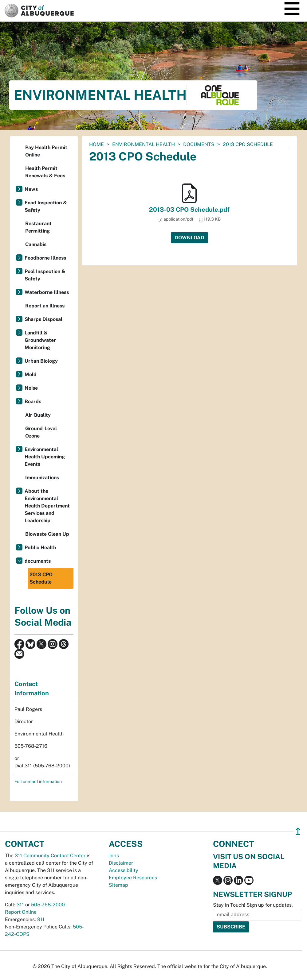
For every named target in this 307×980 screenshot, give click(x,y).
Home (96, 144)
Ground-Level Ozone (41, 432)
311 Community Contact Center (50, 856)
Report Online (21, 912)
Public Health (40, 548)
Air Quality (38, 415)
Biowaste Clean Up (47, 534)
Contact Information (32, 689)
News (31, 189)
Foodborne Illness (45, 258)
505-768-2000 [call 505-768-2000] (48, 905)
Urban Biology (41, 361)
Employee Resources (133, 878)
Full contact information (38, 781)
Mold (31, 374)
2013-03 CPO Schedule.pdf (189, 210)
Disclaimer (121, 863)
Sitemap (118, 885)
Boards (33, 401)
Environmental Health (144, 144)
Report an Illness (45, 306)
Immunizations (42, 478)
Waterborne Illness (47, 292)
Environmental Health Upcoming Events (45, 457)
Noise (31, 388)
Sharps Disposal (43, 319)
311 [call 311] (20, 905)
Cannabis (36, 244)
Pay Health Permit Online (46, 151)
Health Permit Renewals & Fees (45, 172)
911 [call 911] (41, 919)
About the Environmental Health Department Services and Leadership (47, 506)
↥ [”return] (298, 831)
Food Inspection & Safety (46, 206)
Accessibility (124, 870)
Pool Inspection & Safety (45, 275)
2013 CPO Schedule (41, 578)
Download (189, 238)
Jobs (114, 856)
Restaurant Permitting (38, 227)
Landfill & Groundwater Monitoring (40, 340)
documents (199, 144)
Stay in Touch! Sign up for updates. (253, 905)
